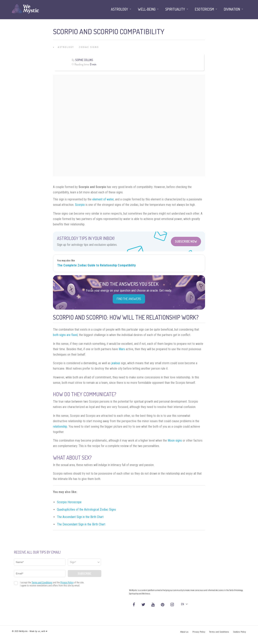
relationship (60, 426)
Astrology (66, 47)
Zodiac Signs (89, 47)
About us (184, 632)
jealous (116, 363)
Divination (232, 9)
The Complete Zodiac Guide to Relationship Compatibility (96, 265)
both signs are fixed (65, 335)
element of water (103, 199)
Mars (122, 349)
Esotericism (204, 9)
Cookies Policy (240, 632)
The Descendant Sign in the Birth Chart (81, 524)
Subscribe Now (186, 241)
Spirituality (175, 9)
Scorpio (80, 205)
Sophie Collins (84, 60)
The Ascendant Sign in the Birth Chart (80, 517)
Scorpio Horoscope (69, 502)
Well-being (147, 9)
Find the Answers (129, 299)
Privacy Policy (199, 632)
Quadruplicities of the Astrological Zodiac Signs (86, 509)
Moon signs (175, 440)
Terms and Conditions (219, 632)
